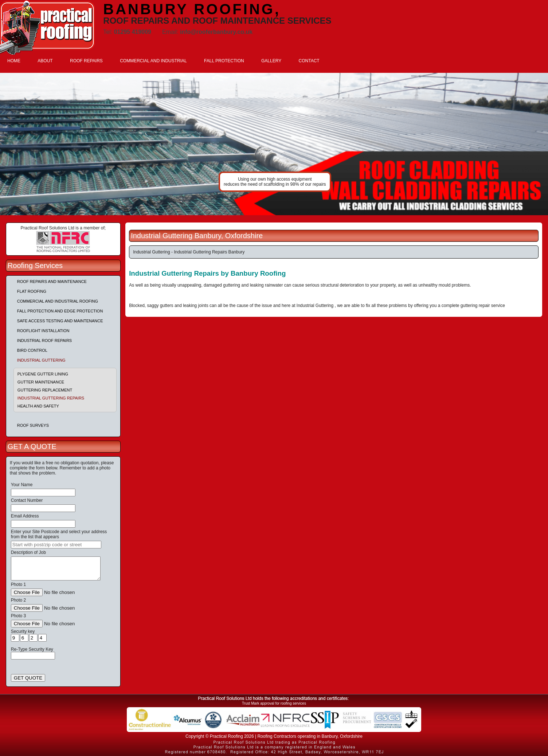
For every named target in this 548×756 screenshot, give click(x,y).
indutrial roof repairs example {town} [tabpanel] (274, 144)
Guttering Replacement (45, 390)
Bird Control (32, 350)
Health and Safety (38, 406)
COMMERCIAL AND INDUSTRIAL (153, 61)
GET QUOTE (28, 678)
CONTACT (309, 61)
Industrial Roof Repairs (44, 340)
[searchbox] (56, 545)
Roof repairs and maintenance (52, 281)
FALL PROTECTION (224, 61)
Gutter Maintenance (41, 382)
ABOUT (45, 61)
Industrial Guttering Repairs (51, 398)
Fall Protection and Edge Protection (60, 311)
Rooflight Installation (43, 331)
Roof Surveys (33, 425)
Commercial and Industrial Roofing (58, 301)
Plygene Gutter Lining (43, 374)
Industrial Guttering (41, 360)
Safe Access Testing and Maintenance (60, 321)
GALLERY (271, 61)
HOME (14, 61)
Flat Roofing (32, 291)
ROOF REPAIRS (86, 61)
